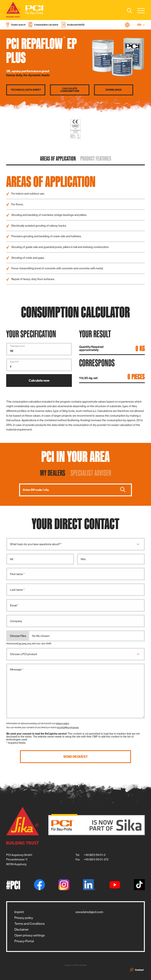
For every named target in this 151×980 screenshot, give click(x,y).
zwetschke (82, 965)
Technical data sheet (26, 90)
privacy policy (62, 723)
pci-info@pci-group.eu (68, 727)
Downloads (114, 90)
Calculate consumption (70, 90)
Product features (96, 158)
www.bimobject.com (89, 912)
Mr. (12, 559)
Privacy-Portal (24, 941)
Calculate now (39, 381)
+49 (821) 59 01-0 (95, 855)
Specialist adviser (91, 473)
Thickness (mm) (17, 346)
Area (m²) (14, 362)
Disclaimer (22, 929)
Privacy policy (24, 918)
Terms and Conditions (30, 924)
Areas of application (58, 158)
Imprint (19, 912)
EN (141, 25)
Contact (137, 970)
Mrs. (83, 559)
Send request (75, 757)
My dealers (53, 473)
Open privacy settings (30, 935)
